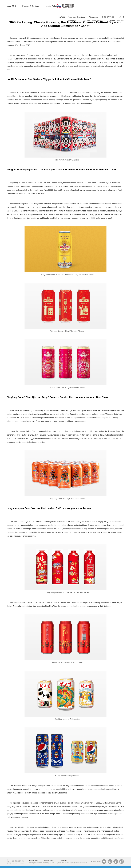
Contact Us (63, 861)
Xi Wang (61, 17)
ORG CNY (108, 17)
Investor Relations (52, 6)
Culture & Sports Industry (93, 21)
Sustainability (71, 21)
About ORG (11, 6)
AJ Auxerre (93, 17)
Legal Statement (49, 861)
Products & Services (30, 6)
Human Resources (117, 21)
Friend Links (33, 861)
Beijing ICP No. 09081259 (63, 863)
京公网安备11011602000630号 (80, 863)
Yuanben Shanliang (77, 17)
